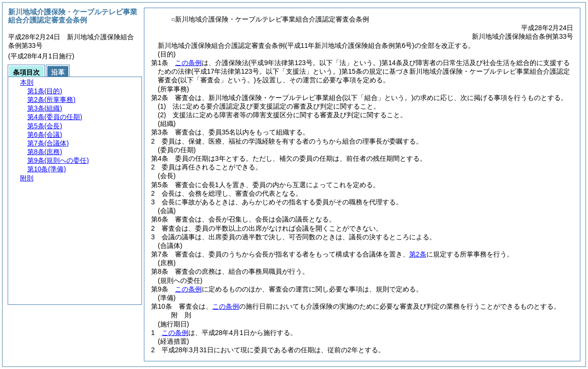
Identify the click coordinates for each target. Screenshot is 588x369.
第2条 (418, 254)
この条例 (188, 63)
